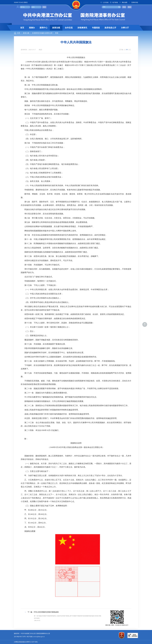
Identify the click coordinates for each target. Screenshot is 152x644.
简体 (124, 7)
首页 (22, 28)
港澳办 (32, 28)
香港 (57, 33)
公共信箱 (104, 2)
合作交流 (69, 28)
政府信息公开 (110, 28)
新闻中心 (44, 28)
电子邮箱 (114, 2)
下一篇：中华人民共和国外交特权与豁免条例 (43, 612)
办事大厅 (125, 28)
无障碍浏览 (133, 2)
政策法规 (56, 28)
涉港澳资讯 (82, 28)
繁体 (130, 7)
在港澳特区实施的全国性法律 (42, 33)
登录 (44, 7)
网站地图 (123, 2)
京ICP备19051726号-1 (20, 637)
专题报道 (96, 28)
